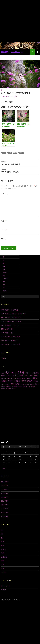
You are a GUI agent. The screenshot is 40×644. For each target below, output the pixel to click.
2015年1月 (5, 516)
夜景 (4, 275)
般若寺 (22, 153)
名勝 (4, 285)
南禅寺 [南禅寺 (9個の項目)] (27, 375)
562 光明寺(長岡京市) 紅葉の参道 (13, 314)
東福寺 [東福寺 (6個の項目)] (3, 384)
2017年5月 (5, 486)
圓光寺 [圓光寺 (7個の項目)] (36, 376)
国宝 (4, 282)
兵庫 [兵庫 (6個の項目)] (13, 376)
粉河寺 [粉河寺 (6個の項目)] (27, 384)
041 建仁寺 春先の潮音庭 (20, 163)
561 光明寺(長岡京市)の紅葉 (11, 317)
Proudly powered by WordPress (10, 600)
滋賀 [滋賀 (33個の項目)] (17, 384)
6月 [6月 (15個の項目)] (12, 373)
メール (4, 230)
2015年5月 (5, 501)
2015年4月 (5, 505)
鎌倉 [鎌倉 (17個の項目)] (25, 386)
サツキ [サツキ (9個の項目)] (28, 373)
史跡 (4, 288)
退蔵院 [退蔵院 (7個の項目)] (3, 387)
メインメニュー (37, 52)
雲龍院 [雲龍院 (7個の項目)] (3, 389)
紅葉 (4, 266)
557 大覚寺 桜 (7, 333)
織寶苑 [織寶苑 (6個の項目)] (32, 384)
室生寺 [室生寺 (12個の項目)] (10, 381)
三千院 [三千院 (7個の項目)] (3, 376)
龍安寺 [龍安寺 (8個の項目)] (14, 389)
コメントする (14, 96)
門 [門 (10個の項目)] (29, 386)
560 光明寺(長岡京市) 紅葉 (11, 321)
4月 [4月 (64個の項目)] (8, 372)
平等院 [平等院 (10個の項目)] (24, 381)
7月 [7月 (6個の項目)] (16, 373)
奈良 (10, 153)
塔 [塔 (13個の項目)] (12, 378)
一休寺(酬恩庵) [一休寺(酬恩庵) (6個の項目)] (35, 373)
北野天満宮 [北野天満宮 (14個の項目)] (19, 375)
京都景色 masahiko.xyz (12, 52)
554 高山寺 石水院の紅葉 (11, 344)
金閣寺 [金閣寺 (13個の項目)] (15, 386)
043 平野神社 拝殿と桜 (20, 170)
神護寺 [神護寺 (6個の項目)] (23, 384)
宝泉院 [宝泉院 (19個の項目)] (4, 381)
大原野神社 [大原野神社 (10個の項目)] (17, 378)
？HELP (4, 358)
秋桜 (15, 153)
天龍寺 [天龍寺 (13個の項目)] (29, 378)
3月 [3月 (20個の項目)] (3, 373)
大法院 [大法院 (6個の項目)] (24, 379)
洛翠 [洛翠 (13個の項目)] (12, 384)
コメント (4, 194)
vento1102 (5, 96)
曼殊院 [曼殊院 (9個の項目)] (35, 381)
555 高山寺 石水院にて (10, 340)
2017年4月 (5, 490)
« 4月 (3, 468)
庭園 (4, 269)
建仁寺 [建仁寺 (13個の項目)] (30, 381)
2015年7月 (5, 493)
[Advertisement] (20, 21)
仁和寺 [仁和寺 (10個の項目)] (8, 375)
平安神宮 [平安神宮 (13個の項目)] (17, 381)
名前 (3, 221)
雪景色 (5, 272)
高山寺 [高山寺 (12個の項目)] (8, 389)
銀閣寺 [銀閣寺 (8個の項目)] (20, 387)
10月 (4, 153)
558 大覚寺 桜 (7, 329)
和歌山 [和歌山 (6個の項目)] (32, 376)
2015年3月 (5, 509)
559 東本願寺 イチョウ (10, 325)
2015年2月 (5, 512)
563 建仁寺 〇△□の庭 (9, 310)
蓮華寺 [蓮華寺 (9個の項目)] (37, 384)
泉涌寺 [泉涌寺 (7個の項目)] (8, 384)
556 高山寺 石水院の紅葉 (11, 337)
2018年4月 (5, 482)
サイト (4, 239)
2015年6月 (5, 497)
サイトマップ (6, 586)
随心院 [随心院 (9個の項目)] (33, 386)
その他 (5, 291)
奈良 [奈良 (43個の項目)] (35, 378)
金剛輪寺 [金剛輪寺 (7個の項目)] (9, 387)
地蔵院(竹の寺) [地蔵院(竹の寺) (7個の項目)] (5, 379)
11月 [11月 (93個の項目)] (21, 372)
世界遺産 (5, 278)
